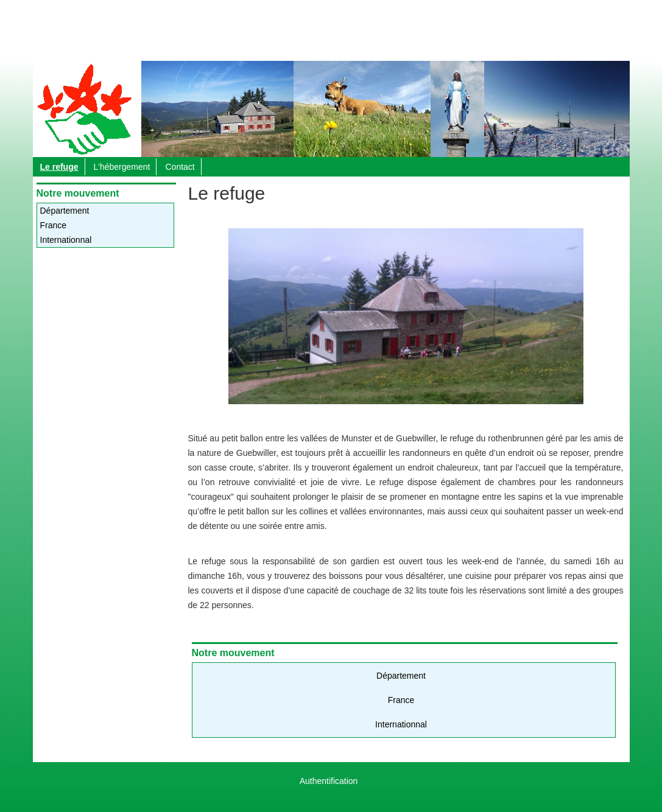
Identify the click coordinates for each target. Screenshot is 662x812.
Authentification (329, 781)
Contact (180, 167)
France (54, 225)
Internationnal (66, 240)
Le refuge (59, 167)
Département (65, 211)
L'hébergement (122, 167)
